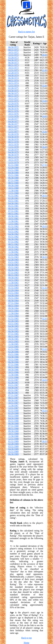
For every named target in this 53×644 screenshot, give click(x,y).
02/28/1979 (13, 150)
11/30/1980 (13, 191)
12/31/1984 (13, 316)
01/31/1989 (13, 441)
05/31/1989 (13, 452)
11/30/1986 (13, 375)
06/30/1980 (13, 178)
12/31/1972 (13, 55)
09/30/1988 (13, 431)
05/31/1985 (13, 329)
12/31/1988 (13, 439)
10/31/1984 (13, 311)
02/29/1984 (13, 290)
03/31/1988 (13, 416)
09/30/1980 (13, 185)
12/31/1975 (13, 101)
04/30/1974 (13, 75)
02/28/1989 (13, 444)
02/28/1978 (13, 134)
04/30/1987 (13, 388)
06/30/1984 (13, 301)
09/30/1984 (13, 308)
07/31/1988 (13, 426)
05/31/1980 (13, 175)
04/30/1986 (13, 357)
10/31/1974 (13, 83)
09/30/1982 (13, 247)
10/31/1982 (13, 249)
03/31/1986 (13, 354)
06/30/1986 (13, 362)
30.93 (45, 257)
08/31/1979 (13, 157)
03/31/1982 (13, 232)
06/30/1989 (13, 454)
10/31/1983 (13, 280)
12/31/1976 (13, 116)
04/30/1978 (13, 137)
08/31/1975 (13, 96)
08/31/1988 (13, 429)
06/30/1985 (13, 331)
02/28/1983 (13, 260)
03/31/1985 (13, 324)
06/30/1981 (13, 208)
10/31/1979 (13, 160)
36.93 (45, 441)
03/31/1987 (13, 385)
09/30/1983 (13, 278)
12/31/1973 (13, 70)
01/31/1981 (13, 196)
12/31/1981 (13, 224)
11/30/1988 (13, 436)
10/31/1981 (13, 219)
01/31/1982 (13, 226)
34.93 (45, 380)
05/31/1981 (13, 206)
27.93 (45, 165)
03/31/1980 (13, 170)
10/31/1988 (13, 434)
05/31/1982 (13, 237)
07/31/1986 (13, 365)
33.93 (45, 349)
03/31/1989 (13, 446)
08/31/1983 (13, 275)
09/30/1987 (13, 400)
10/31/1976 (13, 114)
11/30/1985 (13, 344)
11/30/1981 (13, 221)
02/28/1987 (13, 382)
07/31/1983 (13, 272)
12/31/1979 (13, 162)
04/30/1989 (13, 449)
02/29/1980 (13, 168)
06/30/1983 (13, 270)
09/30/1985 (13, 339)
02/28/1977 (13, 119)
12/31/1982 (13, 255)
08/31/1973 (13, 65)
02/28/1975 (13, 88)
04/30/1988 (13, 418)
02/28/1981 (13, 198)
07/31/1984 (13, 303)
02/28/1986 (13, 352)
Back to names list (27, 32)
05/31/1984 (13, 298)
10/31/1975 (13, 98)
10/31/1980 (13, 188)
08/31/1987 (13, 398)
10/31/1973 (13, 68)
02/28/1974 (13, 73)
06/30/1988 (13, 423)
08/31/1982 (13, 244)
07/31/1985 (13, 334)
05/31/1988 (13, 421)
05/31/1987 (13, 390)
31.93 (45, 288)
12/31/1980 (13, 193)
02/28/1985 (13, 321)
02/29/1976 (13, 104)
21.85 (45, 70)
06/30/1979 (13, 155)
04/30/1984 (13, 295)
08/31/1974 (13, 81)
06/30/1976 (13, 109)
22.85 (45, 86)
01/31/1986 (13, 349)
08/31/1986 (13, 367)
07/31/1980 (13, 180)
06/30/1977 (13, 124)
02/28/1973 (13, 58)
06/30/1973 (13, 63)
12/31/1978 (13, 147)
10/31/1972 (13, 52)
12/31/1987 (13, 408)
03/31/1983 (13, 262)
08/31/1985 (13, 336)
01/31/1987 (13, 380)
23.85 (45, 101)
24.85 (45, 116)
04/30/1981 (13, 203)
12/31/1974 (13, 86)
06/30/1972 (13, 47)
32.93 (45, 319)
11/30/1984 (13, 313)
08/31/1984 (13, 306)
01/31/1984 (13, 288)
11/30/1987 (13, 406)
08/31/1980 (13, 183)
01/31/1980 (13, 165)
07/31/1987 (13, 395)
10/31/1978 (13, 145)
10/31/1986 (13, 372)
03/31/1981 (13, 201)
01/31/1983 (13, 257)
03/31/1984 (13, 293)
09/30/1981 (13, 216)
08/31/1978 (13, 142)
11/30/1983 (13, 283)
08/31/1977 (13, 127)
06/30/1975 (13, 93)
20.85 (45, 55)
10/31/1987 (13, 403)
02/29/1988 (13, 413)
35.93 (45, 411)
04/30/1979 (13, 152)
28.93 (45, 196)
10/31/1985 (13, 342)
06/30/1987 (13, 393)
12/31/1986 (13, 377)
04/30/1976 (13, 106)
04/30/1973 (13, 60)
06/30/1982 (13, 239)
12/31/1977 (13, 132)
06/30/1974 (13, 78)
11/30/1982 (13, 252)
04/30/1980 (13, 173)
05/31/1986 (13, 359)
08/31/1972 (13, 50)
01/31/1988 (13, 411)
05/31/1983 (13, 267)
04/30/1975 (13, 91)
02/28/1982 (13, 229)
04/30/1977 (13, 121)
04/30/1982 (13, 234)
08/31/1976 (13, 111)
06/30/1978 (13, 139)
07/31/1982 (13, 242)
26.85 (45, 147)
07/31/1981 (13, 211)
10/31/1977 (13, 129)
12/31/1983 (13, 285)
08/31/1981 (13, 214)
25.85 (45, 132)
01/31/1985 (13, 319)
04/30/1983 (13, 265)
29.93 (45, 226)
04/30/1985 (13, 326)
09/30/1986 (13, 370)
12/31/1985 (13, 347)
